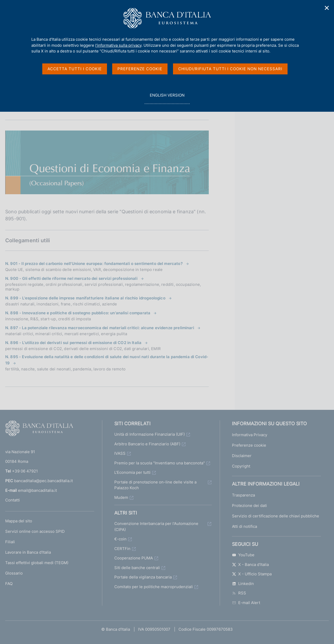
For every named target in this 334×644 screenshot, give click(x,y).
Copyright (241, 466)
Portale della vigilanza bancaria (143, 577)
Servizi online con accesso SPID (35, 531)
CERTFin (122, 549)
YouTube (243, 555)
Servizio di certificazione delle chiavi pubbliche (276, 516)
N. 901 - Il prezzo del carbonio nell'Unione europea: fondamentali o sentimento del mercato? (94, 264)
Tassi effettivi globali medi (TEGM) (37, 563)
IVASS (120, 453)
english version (167, 98)
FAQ (9, 584)
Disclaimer (242, 456)
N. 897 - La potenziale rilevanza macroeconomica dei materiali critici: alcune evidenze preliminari (100, 328)
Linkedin (243, 584)
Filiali (10, 542)
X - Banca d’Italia (250, 565)
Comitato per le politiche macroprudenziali (154, 587)
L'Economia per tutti (132, 472)
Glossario (14, 573)
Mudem (121, 497)
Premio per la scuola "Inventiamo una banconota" (160, 463)
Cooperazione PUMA (134, 558)
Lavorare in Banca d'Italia (28, 552)
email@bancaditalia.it (37, 490)
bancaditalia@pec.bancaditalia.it (43, 481)
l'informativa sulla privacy (118, 45)
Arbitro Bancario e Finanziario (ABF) (147, 444)
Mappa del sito (19, 521)
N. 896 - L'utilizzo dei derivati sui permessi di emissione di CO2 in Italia (73, 343)
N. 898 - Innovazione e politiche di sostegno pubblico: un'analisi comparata (78, 313)
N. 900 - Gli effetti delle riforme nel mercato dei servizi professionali (71, 278)
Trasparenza (243, 495)
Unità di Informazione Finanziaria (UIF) (150, 434)
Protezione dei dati (249, 506)
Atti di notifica (244, 526)
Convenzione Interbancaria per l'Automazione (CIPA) (156, 527)
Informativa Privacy (250, 435)
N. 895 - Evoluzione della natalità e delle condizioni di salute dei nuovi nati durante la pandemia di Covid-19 (107, 360)
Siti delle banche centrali (137, 568)
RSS (239, 593)
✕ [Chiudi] (327, 8)
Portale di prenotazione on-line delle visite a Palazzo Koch (155, 485)
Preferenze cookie (249, 445)
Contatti (13, 500)
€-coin (120, 539)
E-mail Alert (246, 603)
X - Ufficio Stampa (252, 574)
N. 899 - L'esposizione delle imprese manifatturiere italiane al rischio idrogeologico (85, 298)
